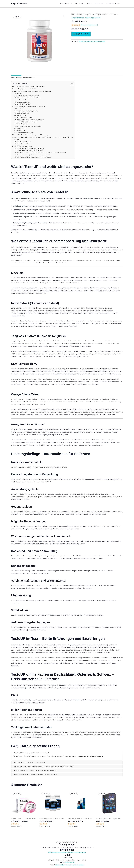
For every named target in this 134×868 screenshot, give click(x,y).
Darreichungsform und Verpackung (27, 111)
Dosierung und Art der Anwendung (27, 122)
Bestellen (81, 34)
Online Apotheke (68, 4)
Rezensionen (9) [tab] (29, 77)
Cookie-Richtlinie (74, 852)
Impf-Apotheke (20, 4)
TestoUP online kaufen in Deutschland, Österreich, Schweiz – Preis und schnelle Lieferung (43, 137)
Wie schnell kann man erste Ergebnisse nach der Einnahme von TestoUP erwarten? (41, 153)
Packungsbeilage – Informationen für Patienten (29, 107)
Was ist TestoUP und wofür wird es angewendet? (29, 86)
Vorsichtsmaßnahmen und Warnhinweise (29, 126)
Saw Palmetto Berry (22, 100)
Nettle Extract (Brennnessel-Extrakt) (28, 96)
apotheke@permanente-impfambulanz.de (70, 865)
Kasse (90, 4)
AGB (50, 852)
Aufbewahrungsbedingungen (26, 133)
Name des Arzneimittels (23, 109)
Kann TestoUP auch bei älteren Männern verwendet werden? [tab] (35, 775)
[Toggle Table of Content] (71, 84)
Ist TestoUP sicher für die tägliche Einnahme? (30, 151)
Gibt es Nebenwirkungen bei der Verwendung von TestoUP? (34, 155)
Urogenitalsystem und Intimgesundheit (93, 14)
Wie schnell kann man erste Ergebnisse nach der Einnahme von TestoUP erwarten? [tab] (43, 767)
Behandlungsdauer (22, 124)
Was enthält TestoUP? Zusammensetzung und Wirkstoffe (33, 91)
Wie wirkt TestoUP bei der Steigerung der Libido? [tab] (31, 753)
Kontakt (83, 852)
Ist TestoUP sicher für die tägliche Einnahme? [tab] (29, 763)
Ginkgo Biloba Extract (23, 102)
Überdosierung (21, 128)
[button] (64, 16)
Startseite (75, 14)
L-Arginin (19, 93)
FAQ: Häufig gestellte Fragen (23, 146)
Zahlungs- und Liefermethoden (26, 144)
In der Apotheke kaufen (23, 142)
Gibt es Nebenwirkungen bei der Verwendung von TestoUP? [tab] (34, 771)
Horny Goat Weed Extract (24, 104)
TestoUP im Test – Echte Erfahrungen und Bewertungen (32, 135)
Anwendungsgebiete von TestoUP (25, 89)
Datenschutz (56, 852)
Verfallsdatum (21, 130)
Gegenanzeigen (21, 115)
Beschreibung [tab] (16, 77)
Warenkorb (100, 4)
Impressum (64, 852)
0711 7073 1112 (70, 862)
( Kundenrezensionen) (89, 25)
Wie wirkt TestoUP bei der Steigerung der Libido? (30, 148)
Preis (18, 140)
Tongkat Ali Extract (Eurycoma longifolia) (29, 98)
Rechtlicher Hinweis (114, 4)
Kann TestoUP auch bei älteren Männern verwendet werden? (34, 157)
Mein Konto (81, 4)
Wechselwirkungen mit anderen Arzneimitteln (30, 120)
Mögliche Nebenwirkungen (25, 117)
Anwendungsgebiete (23, 113)
